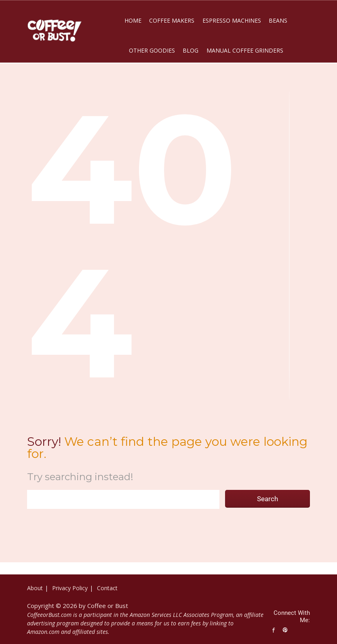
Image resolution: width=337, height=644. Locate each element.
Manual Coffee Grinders (245, 50)
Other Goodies (152, 50)
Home (133, 20)
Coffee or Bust (108, 606)
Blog (191, 50)
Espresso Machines (232, 20)
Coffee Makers (172, 20)
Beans (278, 20)
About (35, 588)
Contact (107, 588)
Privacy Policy (70, 588)
